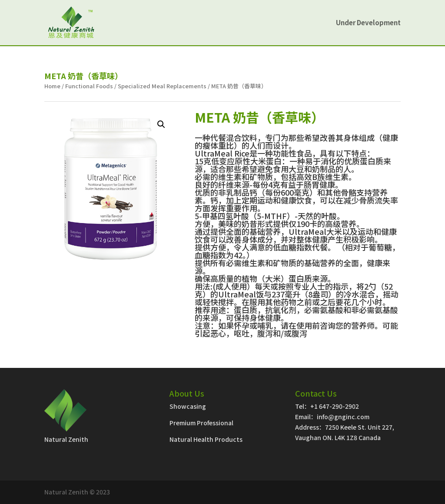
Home (52, 86)
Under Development (368, 23)
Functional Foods (89, 86)
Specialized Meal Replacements (162, 86)
